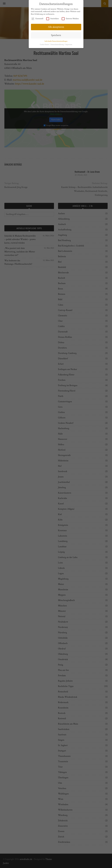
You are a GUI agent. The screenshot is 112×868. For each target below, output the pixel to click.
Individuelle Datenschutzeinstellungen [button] (56, 41)
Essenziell (37, 18)
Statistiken (52, 18)
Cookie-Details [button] (44, 44)
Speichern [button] (56, 35)
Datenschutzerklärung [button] (57, 44)
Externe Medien (70, 18)
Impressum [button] (69, 44)
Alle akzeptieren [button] (56, 27)
